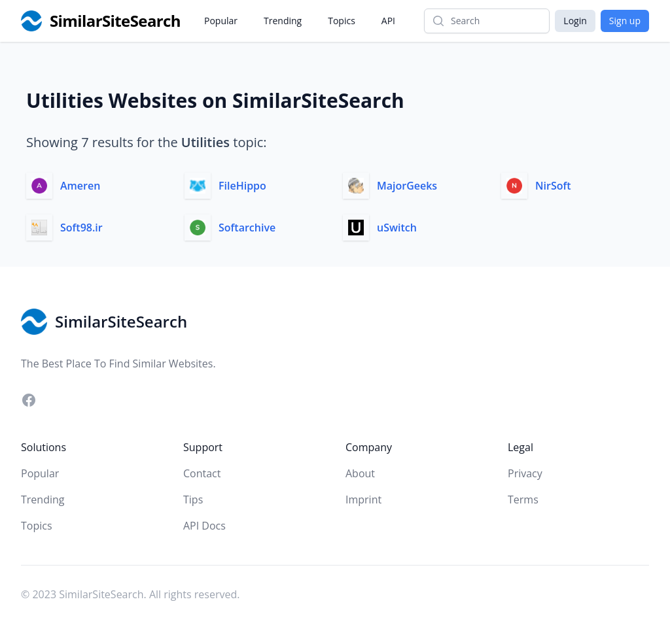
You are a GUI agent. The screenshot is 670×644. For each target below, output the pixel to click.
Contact (202, 473)
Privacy (525, 473)
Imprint (363, 500)
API (388, 21)
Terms (523, 500)
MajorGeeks (407, 186)
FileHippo (242, 186)
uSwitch (397, 228)
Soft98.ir (81, 228)
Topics (342, 21)
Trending (283, 21)
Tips (193, 500)
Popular (221, 21)
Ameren (80, 186)
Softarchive (247, 228)
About (360, 473)
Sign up (625, 21)
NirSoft (553, 186)
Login (575, 21)
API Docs (204, 526)
